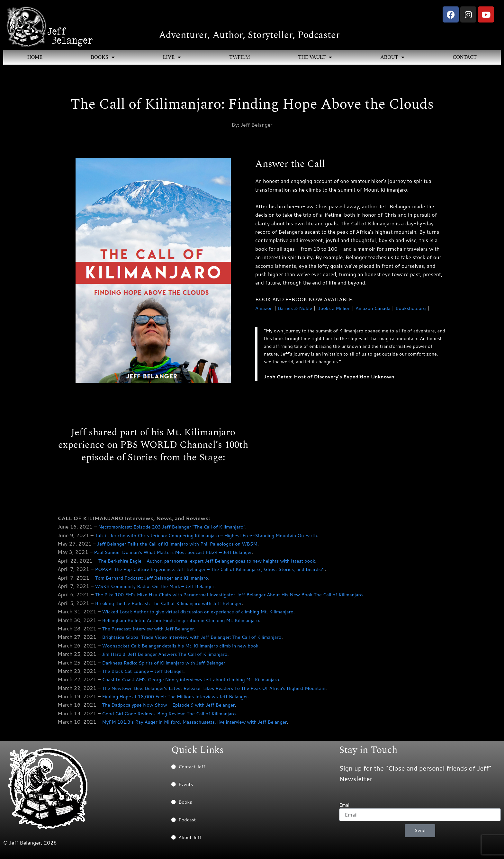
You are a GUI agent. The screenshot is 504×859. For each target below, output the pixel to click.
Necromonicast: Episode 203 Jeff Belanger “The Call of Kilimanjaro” (179, 529)
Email (345, 805)
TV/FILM (239, 57)
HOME (35, 57)
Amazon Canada (383, 308)
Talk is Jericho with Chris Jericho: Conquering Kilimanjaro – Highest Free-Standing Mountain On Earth (217, 538)
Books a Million (340, 308)
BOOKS (103, 57)
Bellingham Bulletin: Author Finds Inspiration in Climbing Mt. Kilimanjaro (188, 623)
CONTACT (465, 57)
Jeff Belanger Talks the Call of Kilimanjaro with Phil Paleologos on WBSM (185, 546)
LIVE (172, 57)
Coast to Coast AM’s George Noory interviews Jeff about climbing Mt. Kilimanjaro (199, 682)
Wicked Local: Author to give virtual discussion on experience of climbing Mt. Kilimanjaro (207, 614)
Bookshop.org (424, 308)
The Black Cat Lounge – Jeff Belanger (147, 674)
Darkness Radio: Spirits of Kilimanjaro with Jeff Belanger (170, 665)
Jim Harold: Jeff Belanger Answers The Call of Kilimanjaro (171, 657)
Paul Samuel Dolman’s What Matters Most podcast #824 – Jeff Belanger (181, 555)
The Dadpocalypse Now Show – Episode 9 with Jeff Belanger (175, 708)
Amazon (265, 308)
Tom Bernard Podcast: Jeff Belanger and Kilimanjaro (157, 580)
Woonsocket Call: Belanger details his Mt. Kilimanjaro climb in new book (188, 648)
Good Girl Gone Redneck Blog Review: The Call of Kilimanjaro (175, 716)
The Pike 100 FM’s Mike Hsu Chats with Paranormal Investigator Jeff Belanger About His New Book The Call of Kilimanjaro (242, 597)
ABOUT (392, 57)
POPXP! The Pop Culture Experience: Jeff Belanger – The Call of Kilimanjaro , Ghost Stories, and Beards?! (221, 572)
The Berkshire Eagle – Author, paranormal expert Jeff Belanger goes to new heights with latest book (217, 563)
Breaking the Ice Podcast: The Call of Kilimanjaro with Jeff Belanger (176, 606)
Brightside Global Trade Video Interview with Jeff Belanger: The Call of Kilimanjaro (200, 640)
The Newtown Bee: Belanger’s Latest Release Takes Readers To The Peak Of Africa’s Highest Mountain (225, 691)
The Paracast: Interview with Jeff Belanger (152, 631)
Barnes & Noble (298, 308)
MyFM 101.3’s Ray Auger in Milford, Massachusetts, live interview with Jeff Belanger (203, 724)
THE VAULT (315, 57)
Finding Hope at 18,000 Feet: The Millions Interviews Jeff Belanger (182, 699)
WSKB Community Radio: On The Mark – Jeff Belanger (161, 589)
